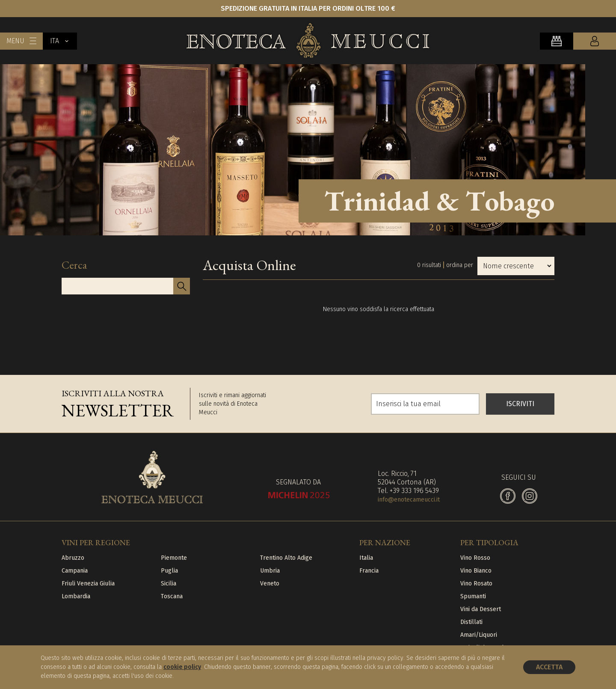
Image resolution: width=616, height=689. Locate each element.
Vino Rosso (475, 558)
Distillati (471, 622)
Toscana (172, 596)
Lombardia (76, 596)
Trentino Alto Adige (286, 558)
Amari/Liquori (479, 635)
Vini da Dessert (481, 609)
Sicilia (169, 584)
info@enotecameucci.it (409, 500)
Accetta (549, 667)
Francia (369, 571)
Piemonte (174, 558)
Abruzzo (73, 558)
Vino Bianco (476, 571)
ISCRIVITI (520, 404)
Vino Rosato (476, 584)
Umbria (270, 571)
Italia (366, 558)
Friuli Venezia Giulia (88, 584)
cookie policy (182, 667)
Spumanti (473, 596)
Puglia (169, 571)
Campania (75, 571)
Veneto (270, 584)
